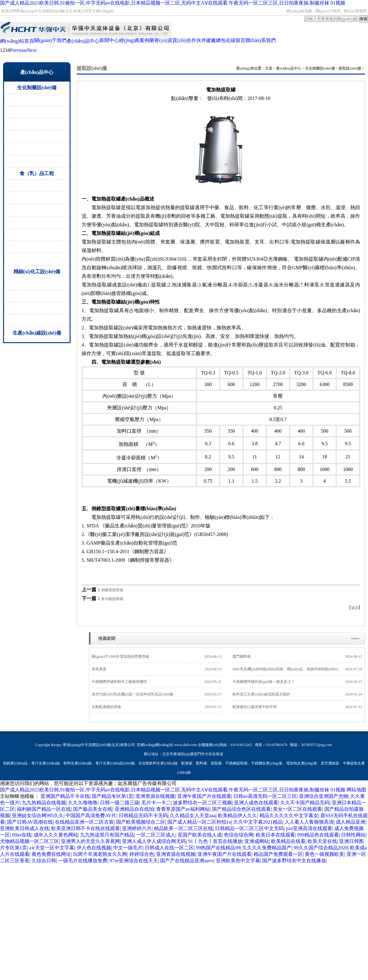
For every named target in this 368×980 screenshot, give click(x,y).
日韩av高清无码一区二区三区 (265, 796)
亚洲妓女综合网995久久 (38, 815)
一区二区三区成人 (156, 835)
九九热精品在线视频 (44, 803)
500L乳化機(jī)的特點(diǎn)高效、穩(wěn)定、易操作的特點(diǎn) (297, 669)
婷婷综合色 (142, 854)
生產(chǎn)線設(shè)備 (37, 333)
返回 (355, 608)
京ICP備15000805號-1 (194, 782)
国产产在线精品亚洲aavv (187, 861)
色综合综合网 (239, 835)
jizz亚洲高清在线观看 (309, 828)
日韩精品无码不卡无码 (143, 815)
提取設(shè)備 (37, 100)
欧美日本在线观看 (275, 835)
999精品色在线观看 (318, 835)
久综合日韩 (44, 861)
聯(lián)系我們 (355, 11)
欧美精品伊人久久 (237, 815)
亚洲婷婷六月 (137, 828)
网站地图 (356, 790)
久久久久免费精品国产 (267, 848)
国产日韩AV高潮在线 (30, 822)
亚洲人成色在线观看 (256, 803)
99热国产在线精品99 (218, 848)
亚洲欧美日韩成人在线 (25, 828)
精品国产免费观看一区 (278, 854)
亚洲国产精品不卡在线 (65, 796)
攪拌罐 (37, 296)
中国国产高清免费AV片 (91, 815)
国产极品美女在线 (93, 809)
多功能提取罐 (112, 599)
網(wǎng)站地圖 (299, 11)
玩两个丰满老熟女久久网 (100, 854)
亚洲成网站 (257, 841)
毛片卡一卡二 (156, 803)
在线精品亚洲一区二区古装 (84, 822)
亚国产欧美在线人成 (200, 835)
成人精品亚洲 (351, 822)
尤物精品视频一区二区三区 (29, 841)
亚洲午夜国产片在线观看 (204, 796)
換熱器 (37, 308)
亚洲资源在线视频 (155, 796)
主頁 (269, 68)
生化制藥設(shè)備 (37, 88)
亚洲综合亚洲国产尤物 (324, 796)
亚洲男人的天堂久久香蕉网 (90, 841)
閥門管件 (37, 161)
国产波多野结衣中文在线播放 (294, 861)
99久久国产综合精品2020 (321, 848)
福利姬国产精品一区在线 (44, 809)
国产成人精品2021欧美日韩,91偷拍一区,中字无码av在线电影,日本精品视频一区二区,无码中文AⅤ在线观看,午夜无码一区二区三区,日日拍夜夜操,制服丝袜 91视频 (173, 3)
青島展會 (157, 669)
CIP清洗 (37, 235)
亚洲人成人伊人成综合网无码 (154, 841)
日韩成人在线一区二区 (169, 848)
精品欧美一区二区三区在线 (183, 828)
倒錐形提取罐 (112, 590)
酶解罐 (37, 210)
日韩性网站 (353, 835)
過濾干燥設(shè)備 (37, 149)
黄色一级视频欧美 (324, 854)
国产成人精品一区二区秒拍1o (199, 822)
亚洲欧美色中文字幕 (238, 861)
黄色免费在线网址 (51, 854)
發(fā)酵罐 (37, 186)
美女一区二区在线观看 (297, 809)
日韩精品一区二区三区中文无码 (249, 828)
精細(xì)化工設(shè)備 (37, 272)
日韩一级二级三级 (120, 803)
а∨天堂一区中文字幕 (52, 848)
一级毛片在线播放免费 (83, 861)
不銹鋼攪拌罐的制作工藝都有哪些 (157, 682)
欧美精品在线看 (288, 841)
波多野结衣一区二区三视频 (202, 803)
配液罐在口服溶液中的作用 (297, 707)
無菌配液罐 (37, 137)
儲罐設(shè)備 (37, 124)
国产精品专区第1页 (113, 796)
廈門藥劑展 (297, 657)
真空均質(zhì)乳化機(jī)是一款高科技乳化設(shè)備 (157, 694)
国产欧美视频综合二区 (141, 822)
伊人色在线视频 (94, 848)
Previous (18, 50)
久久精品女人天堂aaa (193, 815)
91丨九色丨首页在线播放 (215, 841)
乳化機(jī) (37, 259)
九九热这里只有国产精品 (107, 835)
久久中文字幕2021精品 (258, 822)
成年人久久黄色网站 (56, 835)
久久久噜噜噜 (83, 803)
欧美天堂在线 (322, 841)
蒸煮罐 (37, 247)
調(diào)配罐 (37, 222)
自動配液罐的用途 (157, 707)
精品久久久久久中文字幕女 (289, 815)
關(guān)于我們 (328, 11)
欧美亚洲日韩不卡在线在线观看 (86, 828)
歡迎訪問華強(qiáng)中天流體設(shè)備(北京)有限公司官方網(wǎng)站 (58, 11)
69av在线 (22, 835)
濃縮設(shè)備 (37, 112)
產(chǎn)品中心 (289, 68)
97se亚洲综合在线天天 (134, 861)
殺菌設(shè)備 (37, 198)
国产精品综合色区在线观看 (241, 809)
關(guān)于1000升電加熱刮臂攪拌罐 (157, 657)
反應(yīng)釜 (37, 284)
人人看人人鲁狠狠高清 (309, 822)
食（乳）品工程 (37, 173)
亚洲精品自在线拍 (134, 809)
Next (32, 50)
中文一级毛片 (128, 848)
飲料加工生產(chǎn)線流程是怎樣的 (297, 694)
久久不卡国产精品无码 (305, 803)
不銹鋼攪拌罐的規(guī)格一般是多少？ (297, 682)
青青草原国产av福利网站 (183, 809)
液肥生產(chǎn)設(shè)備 (37, 321)
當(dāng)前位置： (250, 68)
